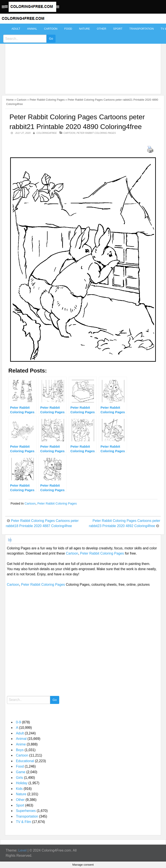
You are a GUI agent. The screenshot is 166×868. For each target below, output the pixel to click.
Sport (118, 29)
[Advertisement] (82, 57)
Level (22, 850)
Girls (20, 778)
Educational (25, 761)
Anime (21, 744)
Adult (16, 29)
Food (68, 29)
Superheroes (26, 811)
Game (21, 772)
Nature (85, 29)
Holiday (22, 783)
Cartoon (51, 29)
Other (102, 29)
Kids (19, 789)
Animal (32, 29)
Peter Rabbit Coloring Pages (47, 100)
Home (10, 100)
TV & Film (24, 822)
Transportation (141, 29)
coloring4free (46, 133)
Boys (20, 750)
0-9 (18, 722)
